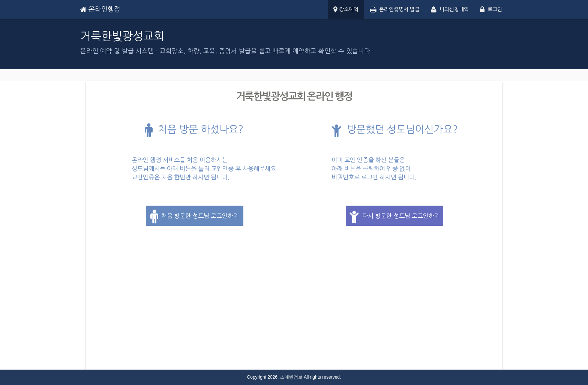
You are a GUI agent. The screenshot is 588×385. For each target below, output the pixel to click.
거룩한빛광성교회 (122, 36)
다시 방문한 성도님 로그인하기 (394, 216)
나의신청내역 (450, 10)
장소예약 (346, 10)
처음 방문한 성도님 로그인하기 (195, 216)
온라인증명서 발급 (395, 10)
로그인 (491, 10)
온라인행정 (100, 10)
